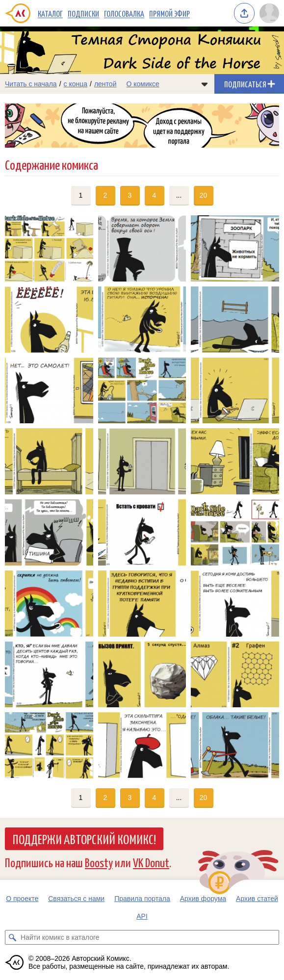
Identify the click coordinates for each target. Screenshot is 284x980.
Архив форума (203, 899)
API (142, 916)
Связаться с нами (76, 899)
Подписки (83, 13)
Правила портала (142, 899)
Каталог (50, 13)
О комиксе (142, 84)
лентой (105, 84)
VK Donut (151, 862)
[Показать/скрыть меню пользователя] (269, 13)
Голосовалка (124, 13)
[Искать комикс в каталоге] (12, 937)
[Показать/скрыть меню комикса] (205, 84)
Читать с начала (31, 84)
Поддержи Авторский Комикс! (84, 839)
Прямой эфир (169, 13)
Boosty (99, 862)
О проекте (22, 899)
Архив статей (257, 899)
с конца (76, 84)
